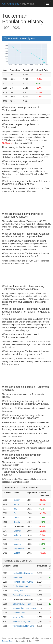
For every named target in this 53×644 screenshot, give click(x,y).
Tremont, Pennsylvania (23, 582)
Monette (17, 544)
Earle (16, 513)
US (4, 4)
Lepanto (17, 531)
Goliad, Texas (19, 591)
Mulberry (17, 535)
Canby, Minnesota (20, 586)
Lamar (16, 518)
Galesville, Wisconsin (22, 604)
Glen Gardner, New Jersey (24, 608)
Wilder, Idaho (18, 577)
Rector (16, 504)
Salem (16, 540)
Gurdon (17, 500)
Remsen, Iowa (19, 613)
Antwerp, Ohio (19, 617)
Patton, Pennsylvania (22, 595)
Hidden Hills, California (23, 573)
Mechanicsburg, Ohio (22, 622)
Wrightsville (19, 548)
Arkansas (14, 4)
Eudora (17, 553)
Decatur (17, 522)
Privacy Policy (8, 641)
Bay (15, 509)
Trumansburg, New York (23, 626)
